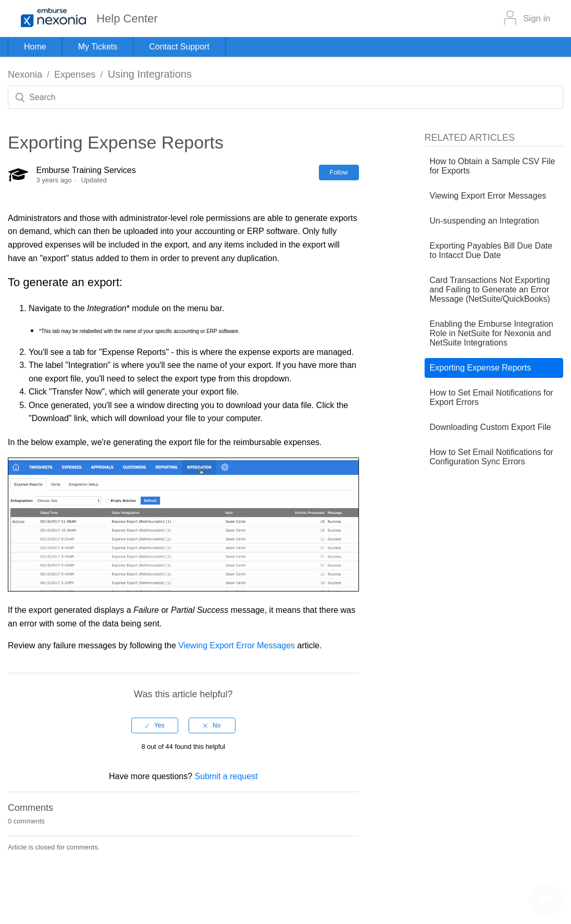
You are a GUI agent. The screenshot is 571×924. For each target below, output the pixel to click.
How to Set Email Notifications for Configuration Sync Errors (492, 457)
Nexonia (25, 75)
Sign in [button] (537, 19)
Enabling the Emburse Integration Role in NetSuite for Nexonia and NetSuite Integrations (492, 333)
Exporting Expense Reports (481, 368)
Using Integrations (150, 74)
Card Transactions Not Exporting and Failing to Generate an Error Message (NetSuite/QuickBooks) (490, 289)
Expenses (75, 75)
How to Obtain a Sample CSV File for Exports (493, 166)
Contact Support (179, 47)
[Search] (285, 97)
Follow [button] (339, 173)
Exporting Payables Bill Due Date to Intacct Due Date (491, 250)
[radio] (155, 725)
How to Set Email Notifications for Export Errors (492, 397)
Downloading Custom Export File (491, 427)
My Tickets (98, 47)
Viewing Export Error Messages (237, 645)
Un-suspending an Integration (485, 221)
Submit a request (226, 776)
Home (35, 47)
